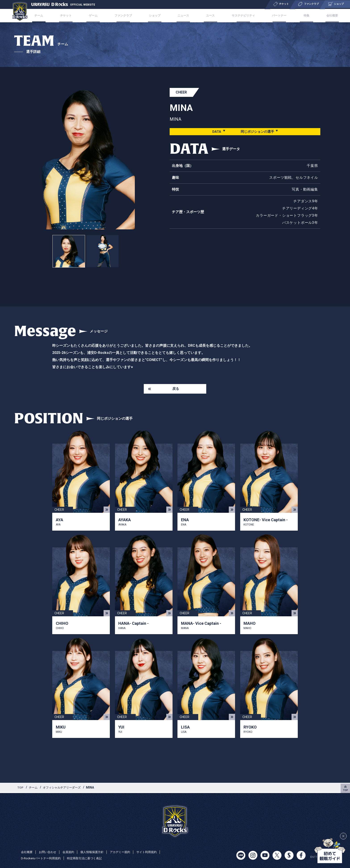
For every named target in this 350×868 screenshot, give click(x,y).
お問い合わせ (49, 852)
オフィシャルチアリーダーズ (65, 788)
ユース (207, 16)
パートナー (274, 16)
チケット (74, 16)
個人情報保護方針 (96, 852)
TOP (21, 788)
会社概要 (321, 16)
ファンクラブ (127, 16)
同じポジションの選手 (257, 132)
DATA (215, 132)
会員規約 (71, 852)
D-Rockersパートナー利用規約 (42, 858)
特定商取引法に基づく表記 (89, 858)
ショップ (156, 16)
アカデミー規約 (126, 852)
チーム (50, 16)
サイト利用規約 (154, 852)
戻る (176, 389)
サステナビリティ (239, 16)
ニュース (183, 16)
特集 (298, 16)
